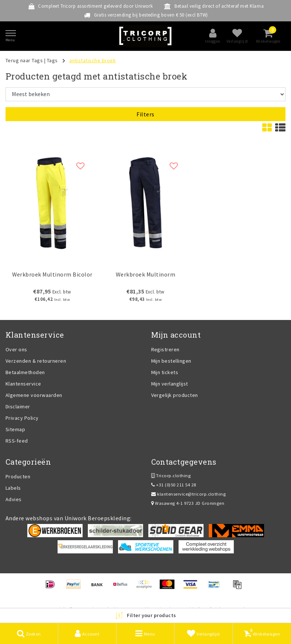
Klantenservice (23, 384)
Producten (18, 476)
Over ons (16, 349)
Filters (145, 114)
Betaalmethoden (25, 372)
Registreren (165, 349)
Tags (52, 60)
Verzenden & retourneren (36, 361)
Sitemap (15, 429)
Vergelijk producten (175, 395)
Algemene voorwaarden (34, 395)
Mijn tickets (165, 372)
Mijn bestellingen (171, 361)
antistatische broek (93, 60)
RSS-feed (17, 441)
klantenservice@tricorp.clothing (189, 494)
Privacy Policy (22, 418)
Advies (14, 499)
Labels (13, 488)
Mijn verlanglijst (170, 384)
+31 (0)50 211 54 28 (174, 485)
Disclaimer (18, 407)
